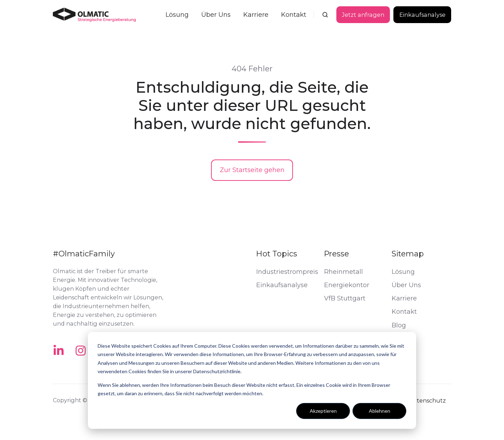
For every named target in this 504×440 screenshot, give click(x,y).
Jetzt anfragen (363, 15)
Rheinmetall (344, 272)
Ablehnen (380, 411)
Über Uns (216, 15)
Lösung (177, 15)
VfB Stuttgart (345, 298)
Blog (399, 325)
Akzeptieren (323, 411)
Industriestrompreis (287, 272)
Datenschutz (427, 400)
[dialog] (252, 380)
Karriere (256, 15)
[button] (325, 15)
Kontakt (294, 15)
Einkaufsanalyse (422, 15)
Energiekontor (347, 285)
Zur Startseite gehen (252, 170)
